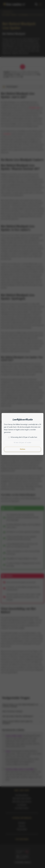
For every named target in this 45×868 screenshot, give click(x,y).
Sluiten (22, 449)
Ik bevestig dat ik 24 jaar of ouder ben (24, 437)
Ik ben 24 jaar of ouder (23, 443)
